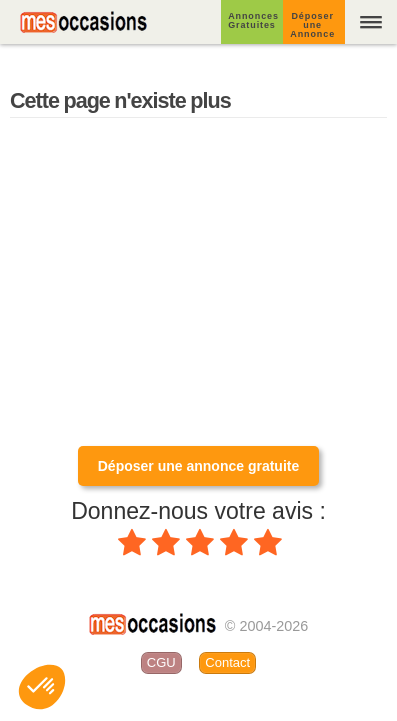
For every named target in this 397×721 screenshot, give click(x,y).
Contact (227, 662)
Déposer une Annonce (312, 25)
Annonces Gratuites (253, 20)
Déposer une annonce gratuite (198, 466)
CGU (161, 662)
